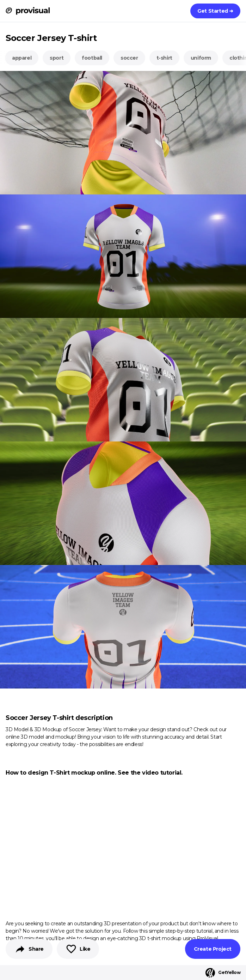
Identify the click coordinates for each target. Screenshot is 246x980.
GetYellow (223, 973)
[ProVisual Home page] (28, 11)
